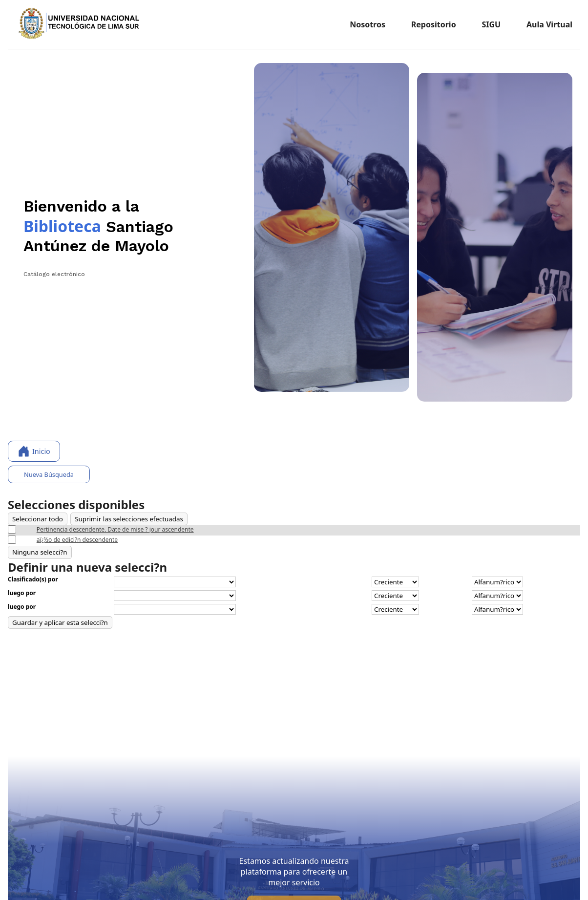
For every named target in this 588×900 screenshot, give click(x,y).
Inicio (34, 451)
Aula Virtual (549, 24)
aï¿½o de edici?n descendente (77, 540)
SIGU (491, 24)
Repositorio (434, 24)
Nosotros (367, 24)
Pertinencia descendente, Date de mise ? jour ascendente (115, 529)
